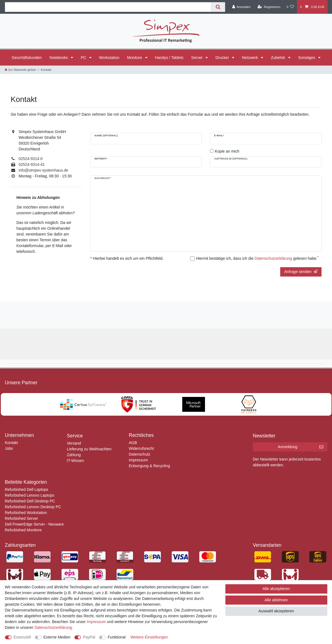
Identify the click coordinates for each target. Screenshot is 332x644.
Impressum (138, 460)
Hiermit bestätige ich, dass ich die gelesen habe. (257, 258)
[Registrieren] (269, 7)
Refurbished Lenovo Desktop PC (33, 507)
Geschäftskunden (27, 58)
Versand (74, 443)
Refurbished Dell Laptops (27, 489)
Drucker (223, 58)
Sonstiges (307, 58)
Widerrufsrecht (141, 448)
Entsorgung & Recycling (149, 466)
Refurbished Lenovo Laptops (30, 495)
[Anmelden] (241, 7)
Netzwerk (250, 58)
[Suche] (218, 7)
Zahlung (74, 455)
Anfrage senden (301, 272)
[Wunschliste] (290, 7)
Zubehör (279, 58)
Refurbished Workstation (26, 513)
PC (84, 58)
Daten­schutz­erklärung (53, 627)
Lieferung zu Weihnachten (89, 449)
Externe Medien (57, 637)
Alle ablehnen (276, 600)
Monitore (135, 58)
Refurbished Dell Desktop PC (30, 501)
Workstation (109, 58)
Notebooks (59, 58)
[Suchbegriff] (108, 7)
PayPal (89, 637)
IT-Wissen (75, 461)
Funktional (117, 637)
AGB (133, 443)
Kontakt (11, 443)
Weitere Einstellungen (149, 637)
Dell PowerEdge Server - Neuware (34, 524)
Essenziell (22, 637)
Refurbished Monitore (23, 530)
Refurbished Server (22, 518)
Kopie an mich (227, 151)
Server (197, 58)
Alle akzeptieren (276, 589)
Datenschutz (140, 454)
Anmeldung (300, 447)
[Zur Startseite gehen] (20, 70)
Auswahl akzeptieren (276, 611)
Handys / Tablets (169, 58)
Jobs (9, 448)
